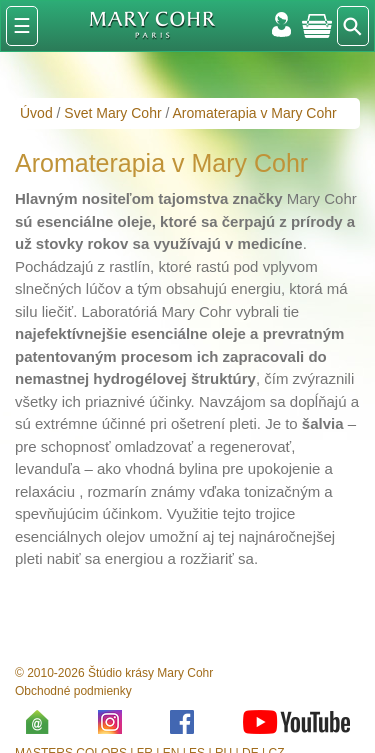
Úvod (36, 113)
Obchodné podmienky (73, 691)
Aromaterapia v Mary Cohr (255, 113)
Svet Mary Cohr (112, 113)
